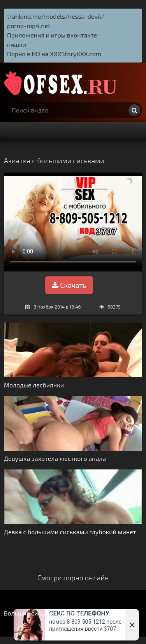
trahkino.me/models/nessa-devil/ (56, 16)
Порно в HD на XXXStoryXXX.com (54, 54)
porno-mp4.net (29, 26)
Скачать (69, 285)
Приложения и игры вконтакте (52, 35)
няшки (17, 44)
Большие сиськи (28, 613)
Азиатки (71, 613)
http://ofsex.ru (62, 83)
